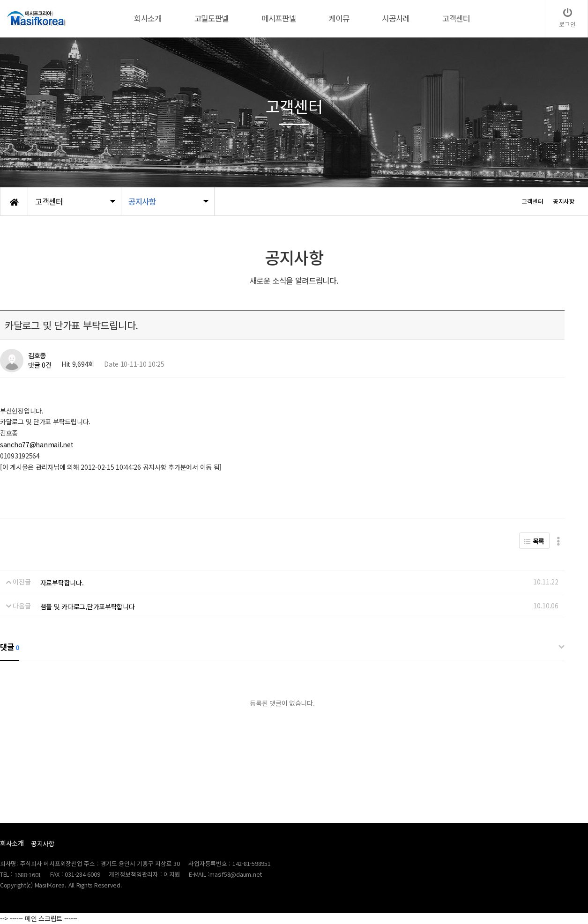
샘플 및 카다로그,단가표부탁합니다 (88, 606)
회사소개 (12, 843)
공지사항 (43, 843)
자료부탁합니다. (62, 583)
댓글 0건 (40, 365)
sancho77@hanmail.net (37, 444)
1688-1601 (28, 875)
